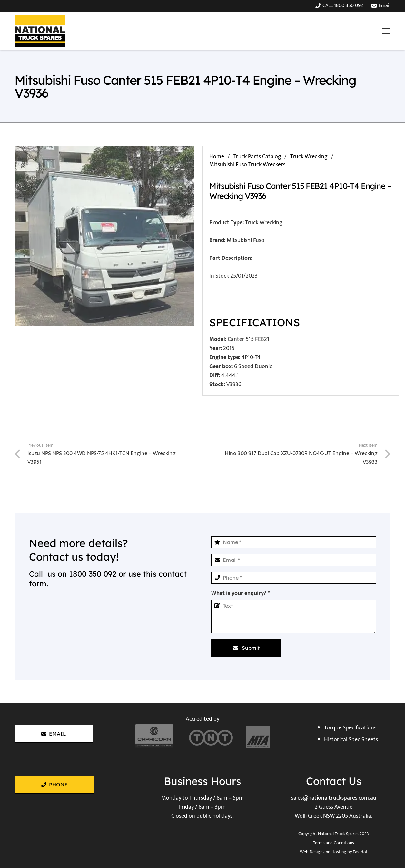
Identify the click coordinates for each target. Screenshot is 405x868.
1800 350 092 (93, 574)
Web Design (311, 852)
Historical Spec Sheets (351, 740)
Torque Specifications (350, 728)
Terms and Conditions (334, 843)
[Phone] (294, 578)
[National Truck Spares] (40, 31)
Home (217, 157)
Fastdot (360, 852)
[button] (386, 31)
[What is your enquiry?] (294, 617)
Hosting (339, 852)
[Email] (294, 560)
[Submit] (246, 648)
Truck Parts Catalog (257, 157)
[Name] (294, 542)
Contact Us (334, 781)
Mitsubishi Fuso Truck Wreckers (247, 165)
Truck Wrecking (309, 157)
